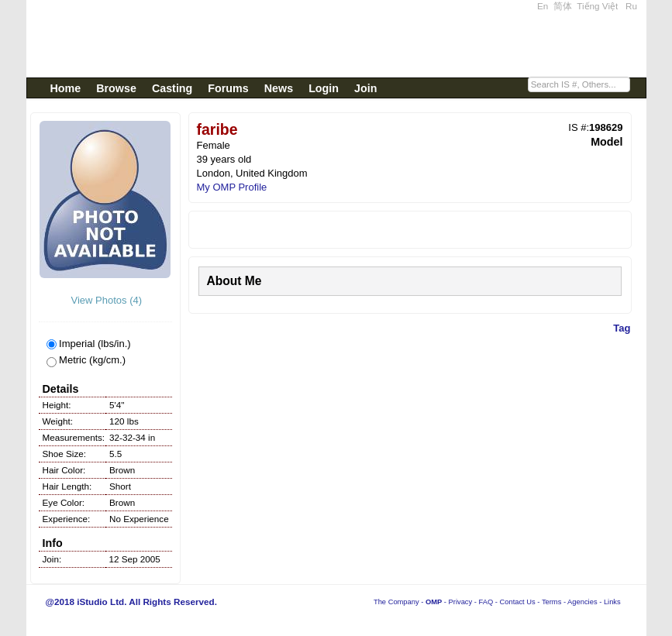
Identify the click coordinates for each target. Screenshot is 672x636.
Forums (228, 88)
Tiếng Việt (597, 6)
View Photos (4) (105, 300)
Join (365, 88)
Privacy (461, 602)
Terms (551, 602)
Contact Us (518, 602)
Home (66, 88)
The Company (396, 602)
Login (324, 88)
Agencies (582, 602)
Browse (116, 88)
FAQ (486, 602)
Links (612, 602)
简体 (563, 6)
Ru (631, 6)
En (543, 6)
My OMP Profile (232, 187)
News (279, 88)
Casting (172, 88)
